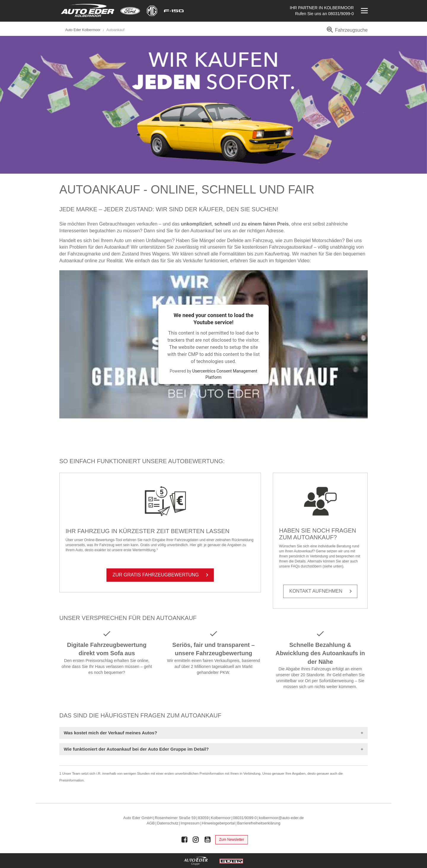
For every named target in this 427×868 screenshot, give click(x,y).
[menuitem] (346, 32)
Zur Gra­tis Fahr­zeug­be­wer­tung (162, 575)
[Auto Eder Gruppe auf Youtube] (208, 840)
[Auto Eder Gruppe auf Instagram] (196, 840)
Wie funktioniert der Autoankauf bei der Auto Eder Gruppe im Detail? (136, 749)
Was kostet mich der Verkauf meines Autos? (110, 733)
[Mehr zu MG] (152, 11)
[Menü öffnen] (364, 11)
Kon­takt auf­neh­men (322, 591)
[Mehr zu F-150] (174, 11)
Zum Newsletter (232, 840)
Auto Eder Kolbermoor (83, 30)
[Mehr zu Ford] (130, 11)
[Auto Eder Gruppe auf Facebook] (184, 840)
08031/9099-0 (341, 14)
